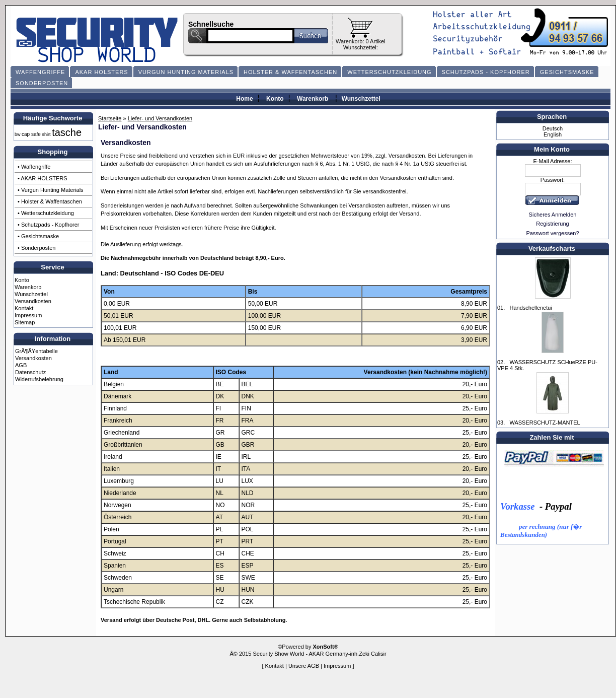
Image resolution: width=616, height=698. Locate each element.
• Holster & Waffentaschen (50, 201)
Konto (275, 99)
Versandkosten (33, 301)
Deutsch (553, 128)
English (553, 134)
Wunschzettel (361, 99)
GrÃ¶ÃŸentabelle (36, 351)
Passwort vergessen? (552, 233)
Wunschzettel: (361, 47)
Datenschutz (30, 372)
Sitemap (25, 322)
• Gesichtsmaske (38, 236)
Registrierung (552, 224)
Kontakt (24, 308)
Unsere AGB (304, 666)
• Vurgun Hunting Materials (51, 190)
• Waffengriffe (34, 167)
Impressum (28, 315)
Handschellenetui (530, 308)
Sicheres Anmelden (553, 215)
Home (244, 99)
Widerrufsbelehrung (39, 379)
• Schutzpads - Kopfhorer (48, 225)
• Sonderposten (36, 248)
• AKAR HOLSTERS (43, 178)
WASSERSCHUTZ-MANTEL (545, 423)
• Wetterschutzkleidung (46, 213)
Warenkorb (313, 99)
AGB (21, 365)
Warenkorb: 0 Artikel (361, 41)
